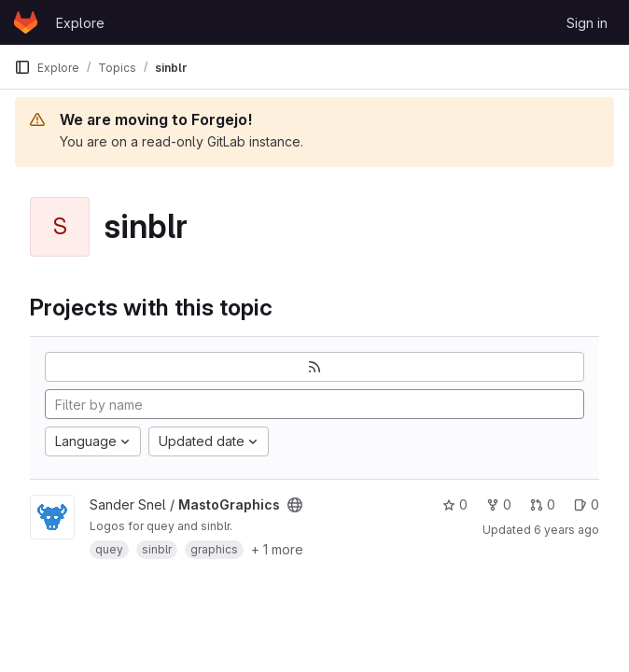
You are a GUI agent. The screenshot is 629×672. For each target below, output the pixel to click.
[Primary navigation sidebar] (22, 67)
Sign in (587, 23)
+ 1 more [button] (277, 549)
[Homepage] (26, 22)
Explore (80, 23)
